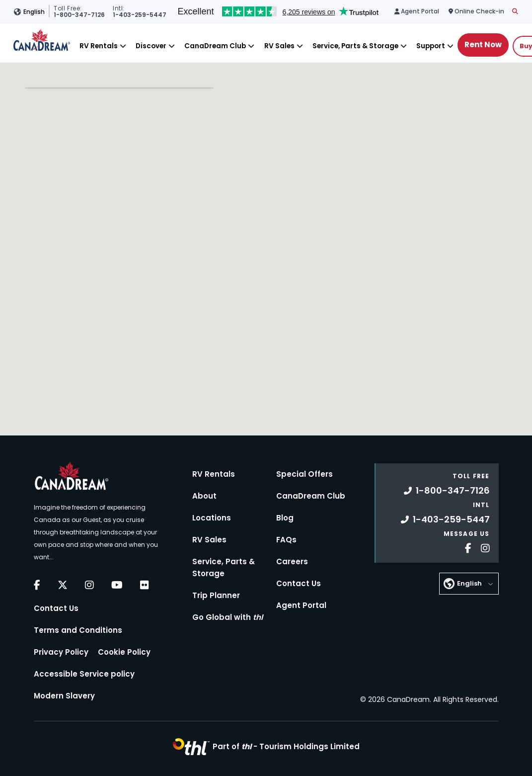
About (204, 496)
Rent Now (483, 44)
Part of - (286, 746)
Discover (151, 46)
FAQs (286, 540)
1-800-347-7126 (447, 490)
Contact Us (56, 608)
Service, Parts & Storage (355, 46)
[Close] (123, 46)
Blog (285, 518)
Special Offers (304, 474)
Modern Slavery (64, 696)
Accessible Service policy (84, 674)
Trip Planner (216, 595)
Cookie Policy (124, 652)
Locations (212, 518)
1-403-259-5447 (445, 519)
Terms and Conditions (78, 630)
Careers (292, 561)
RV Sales (279, 46)
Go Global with (228, 617)
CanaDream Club (215, 46)
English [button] (34, 12)
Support (431, 46)
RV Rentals (99, 46)
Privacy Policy (61, 652)
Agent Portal (301, 605)
